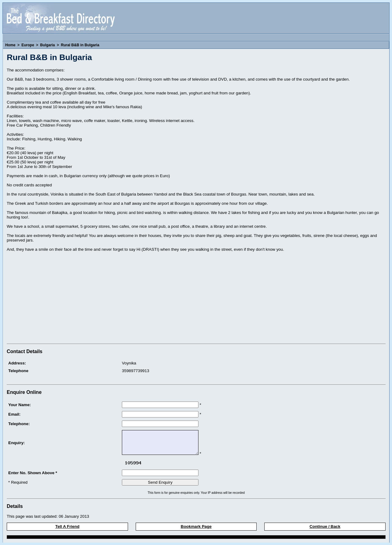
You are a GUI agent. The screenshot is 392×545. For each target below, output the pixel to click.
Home (10, 45)
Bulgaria (47, 45)
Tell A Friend (68, 526)
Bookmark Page (196, 526)
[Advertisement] (58, 299)
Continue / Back (325, 526)
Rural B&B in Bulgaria (80, 45)
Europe (28, 45)
